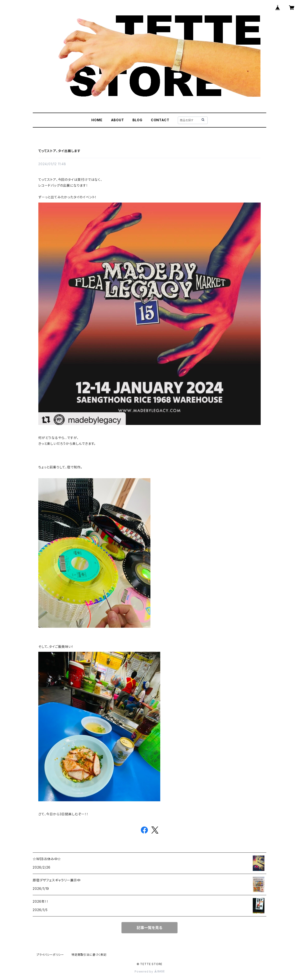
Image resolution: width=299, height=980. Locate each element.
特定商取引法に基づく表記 (89, 955)
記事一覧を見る (149, 928)
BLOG (137, 120)
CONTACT (160, 120)
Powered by (149, 971)
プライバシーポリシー (50, 955)
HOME (97, 120)
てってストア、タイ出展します (59, 151)
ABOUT (117, 120)
